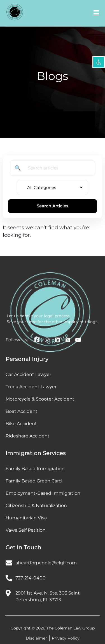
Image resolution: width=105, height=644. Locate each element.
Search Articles (53, 206)
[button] (96, 13)
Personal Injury (27, 359)
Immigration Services (36, 453)
